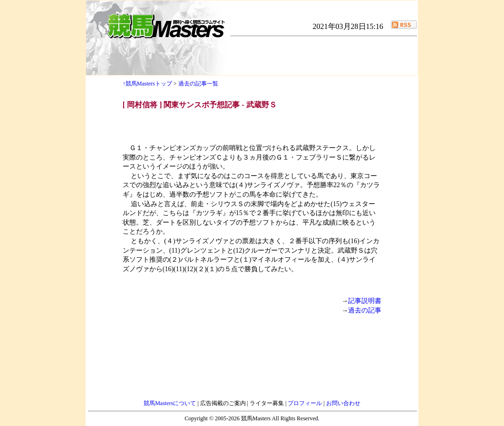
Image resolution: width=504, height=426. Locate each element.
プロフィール (305, 403)
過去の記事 (365, 310)
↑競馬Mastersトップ (147, 84)
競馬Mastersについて (170, 403)
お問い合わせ (343, 403)
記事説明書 (365, 301)
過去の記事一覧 (198, 84)
